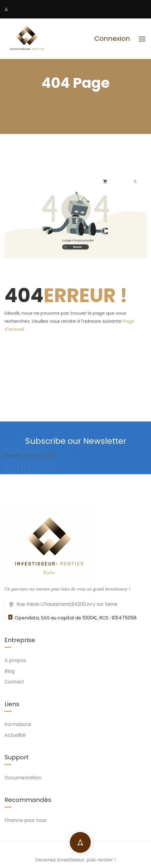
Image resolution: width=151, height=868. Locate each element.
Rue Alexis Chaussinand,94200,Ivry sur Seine (63, 604)
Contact (14, 682)
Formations (18, 724)
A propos (15, 660)
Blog (10, 671)
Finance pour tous (26, 820)
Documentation (23, 778)
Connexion (112, 39)
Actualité (15, 735)
